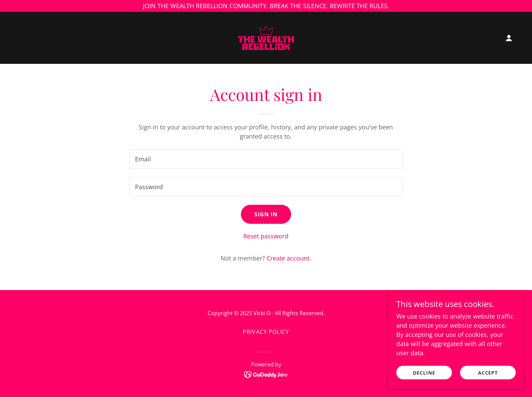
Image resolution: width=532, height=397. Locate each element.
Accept (488, 377)
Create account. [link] (289, 258)
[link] (266, 37)
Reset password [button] (266, 236)
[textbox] (266, 159)
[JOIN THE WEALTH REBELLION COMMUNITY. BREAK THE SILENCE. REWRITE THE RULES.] (266, 6)
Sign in (266, 214)
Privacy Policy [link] (266, 332)
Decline (424, 377)
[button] (509, 38)
